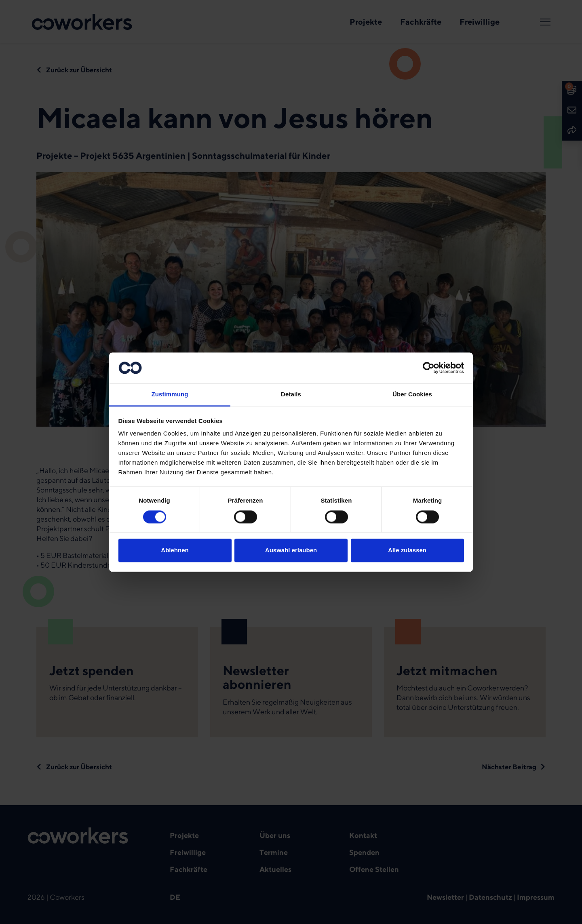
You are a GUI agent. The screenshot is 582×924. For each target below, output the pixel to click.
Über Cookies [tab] (412, 395)
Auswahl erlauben (291, 550)
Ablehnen (175, 550)
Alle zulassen (407, 550)
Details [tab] (291, 395)
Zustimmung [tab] (170, 395)
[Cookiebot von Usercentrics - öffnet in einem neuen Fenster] (429, 368)
